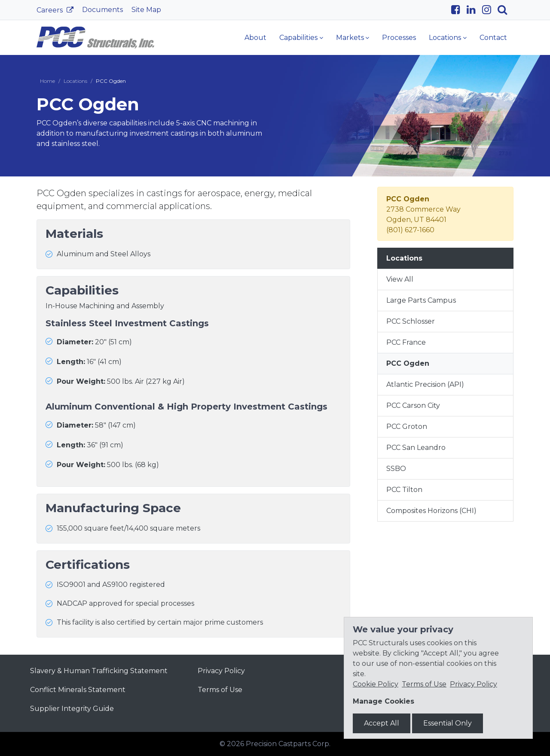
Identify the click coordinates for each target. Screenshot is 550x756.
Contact (493, 38)
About (255, 38)
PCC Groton (407, 427)
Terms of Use (220, 690)
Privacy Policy (221, 671)
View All (400, 279)
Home (47, 81)
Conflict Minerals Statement (78, 690)
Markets (350, 38)
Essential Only (448, 723)
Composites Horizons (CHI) (431, 511)
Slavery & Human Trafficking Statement (99, 671)
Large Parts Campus (421, 300)
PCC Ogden (408, 363)
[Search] (506, 10)
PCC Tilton (404, 490)
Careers (50, 10)
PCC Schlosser (411, 321)
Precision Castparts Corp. (288, 744)
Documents (102, 10)
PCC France (406, 342)
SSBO (396, 469)
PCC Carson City (413, 405)
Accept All (382, 723)
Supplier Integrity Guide (72, 709)
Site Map (146, 10)
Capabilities (298, 38)
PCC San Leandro (416, 448)
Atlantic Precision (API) (425, 384)
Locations (445, 38)
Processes (399, 38)
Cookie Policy (376, 684)
